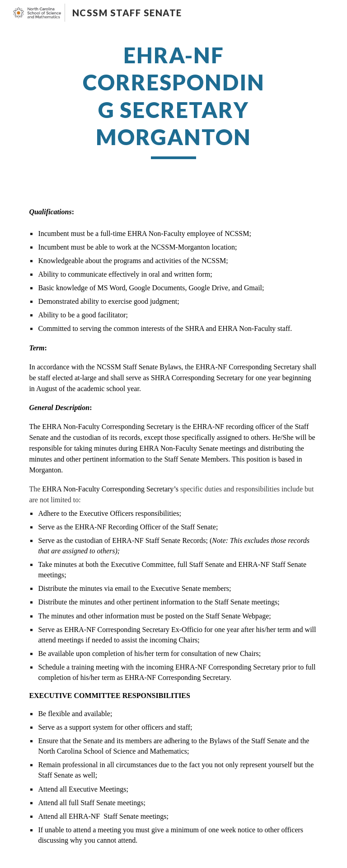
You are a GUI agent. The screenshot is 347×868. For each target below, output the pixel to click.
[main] (173, 100)
